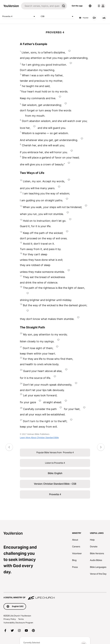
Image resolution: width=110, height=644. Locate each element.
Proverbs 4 (19, 16)
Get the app (77, 6)
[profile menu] (101, 6)
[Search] (41, 6)
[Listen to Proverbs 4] (94, 18)
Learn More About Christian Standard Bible (39, 438)
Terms (21, 619)
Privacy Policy (10, 619)
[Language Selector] (90, 6)
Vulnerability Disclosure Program (18, 623)
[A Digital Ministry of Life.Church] (55, 596)
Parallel (84, 18)
